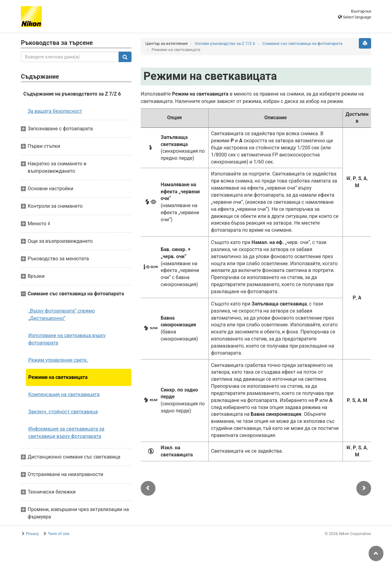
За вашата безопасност (55, 111)
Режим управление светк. (58, 360)
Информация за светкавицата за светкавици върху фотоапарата (66, 433)
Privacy (32, 534)
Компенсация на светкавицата (64, 394)
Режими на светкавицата (58, 377)
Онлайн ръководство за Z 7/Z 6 (225, 43)
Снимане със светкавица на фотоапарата (302, 43)
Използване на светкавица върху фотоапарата (67, 339)
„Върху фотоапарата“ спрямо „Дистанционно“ (62, 315)
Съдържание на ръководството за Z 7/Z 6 (72, 94)
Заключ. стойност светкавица (63, 412)
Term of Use (59, 534)
